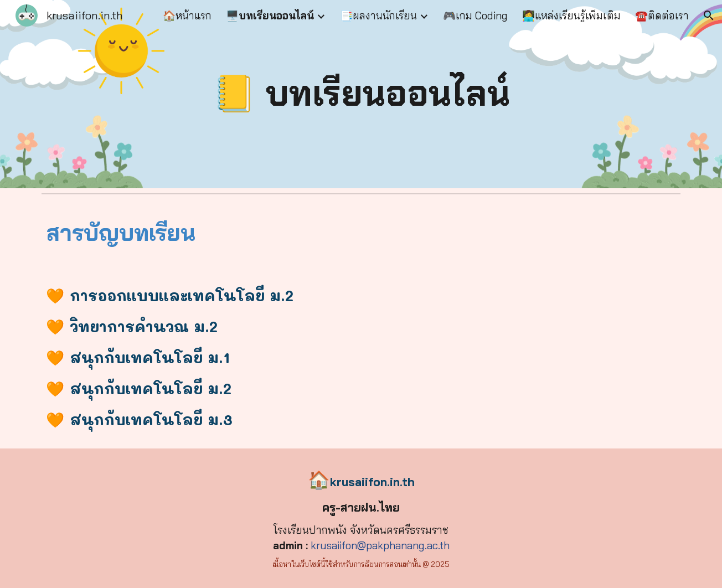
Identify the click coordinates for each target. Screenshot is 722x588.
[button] (709, 16)
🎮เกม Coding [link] (475, 16)
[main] (361, 94)
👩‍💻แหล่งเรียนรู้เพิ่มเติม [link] (571, 16)
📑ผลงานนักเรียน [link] (378, 16)
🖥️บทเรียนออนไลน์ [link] (270, 16)
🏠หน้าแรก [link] (187, 16)
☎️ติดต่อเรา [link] (662, 16)
